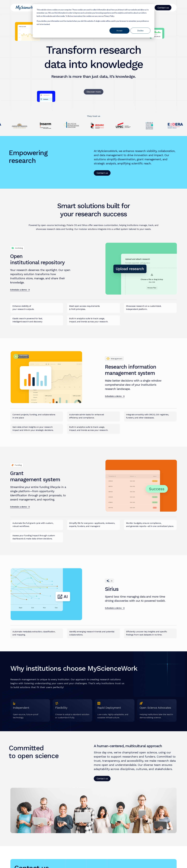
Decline (140, 31)
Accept (119, 31)
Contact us (163, 8)
